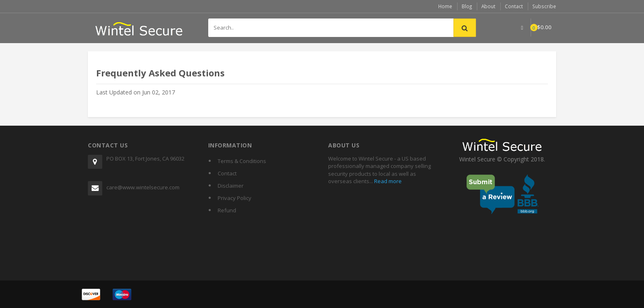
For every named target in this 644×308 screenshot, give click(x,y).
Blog (467, 6)
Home (445, 6)
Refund (227, 210)
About (489, 6)
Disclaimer (231, 185)
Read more (387, 181)
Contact (515, 6)
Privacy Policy (235, 198)
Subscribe (545, 6)
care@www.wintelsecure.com (143, 187)
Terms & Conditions (242, 161)
